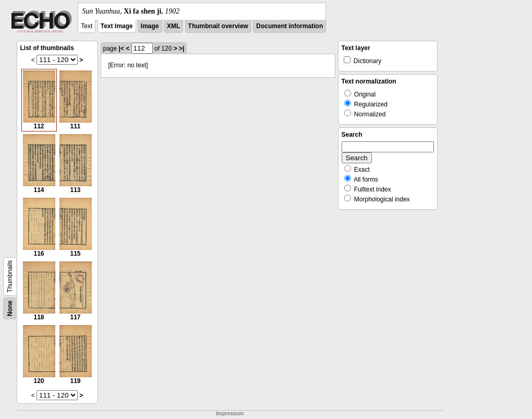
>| (182, 49)
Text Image (117, 26)
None (10, 308)
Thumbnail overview (218, 26)
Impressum (230, 414)
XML (173, 26)
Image (150, 26)
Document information (289, 26)
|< (122, 49)
